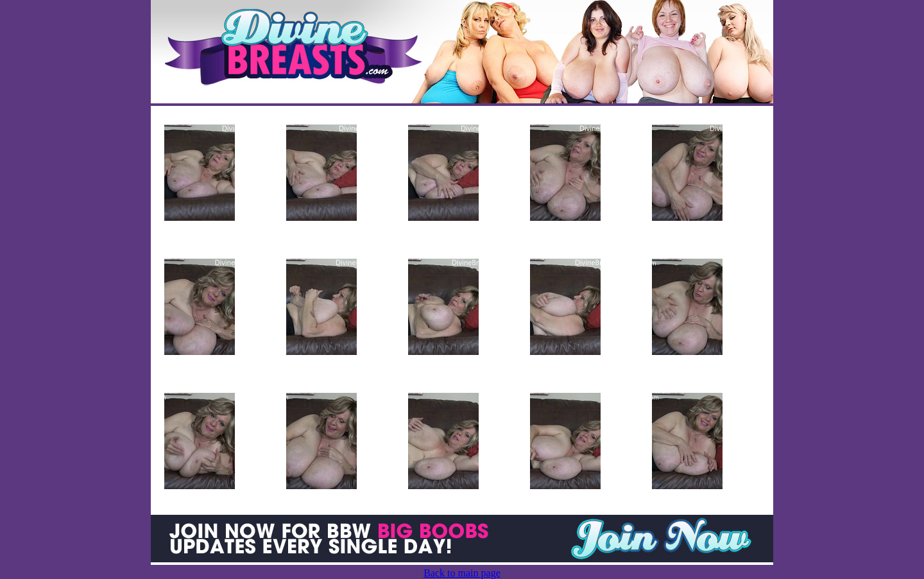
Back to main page (462, 573)
